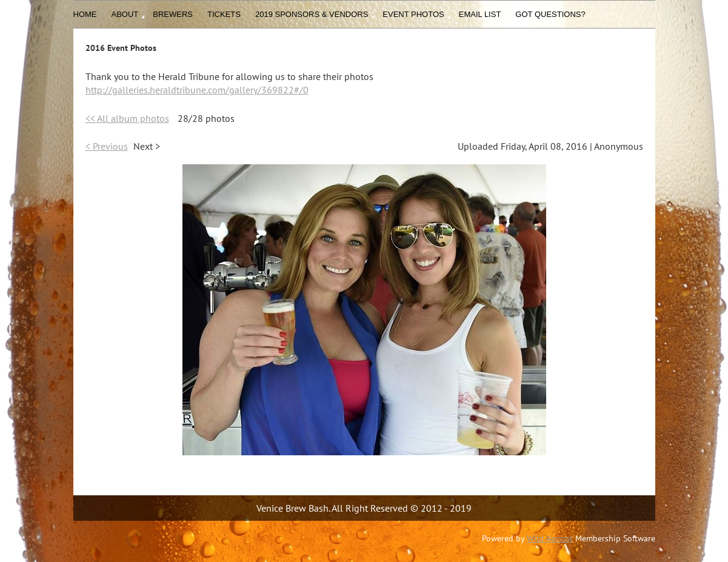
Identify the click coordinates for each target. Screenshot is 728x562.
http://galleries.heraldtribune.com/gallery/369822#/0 (197, 90)
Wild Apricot (550, 538)
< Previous (107, 146)
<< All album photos (127, 118)
